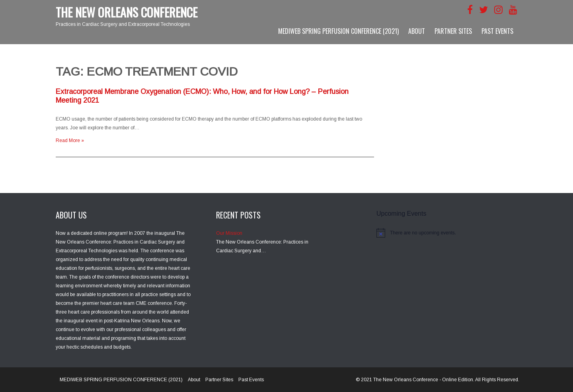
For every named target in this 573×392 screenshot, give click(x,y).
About (417, 31)
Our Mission (229, 233)
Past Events (497, 31)
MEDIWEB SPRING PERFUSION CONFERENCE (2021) (338, 31)
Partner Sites (453, 31)
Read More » (70, 140)
